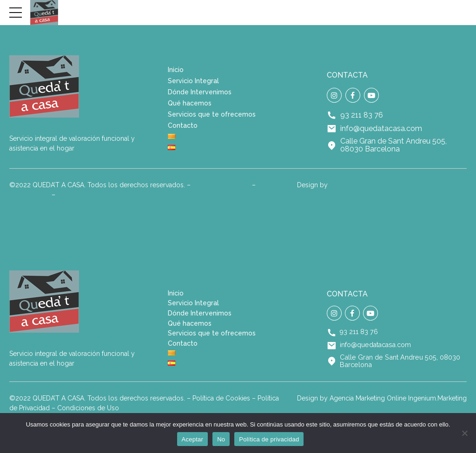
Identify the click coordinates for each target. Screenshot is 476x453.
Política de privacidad (269, 439)
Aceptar (193, 439)
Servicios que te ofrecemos (212, 114)
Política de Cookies (221, 185)
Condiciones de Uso (88, 195)
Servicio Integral (193, 81)
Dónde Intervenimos (200, 92)
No (221, 439)
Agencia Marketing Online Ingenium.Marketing (398, 185)
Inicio (176, 70)
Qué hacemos (190, 103)
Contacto (183, 125)
